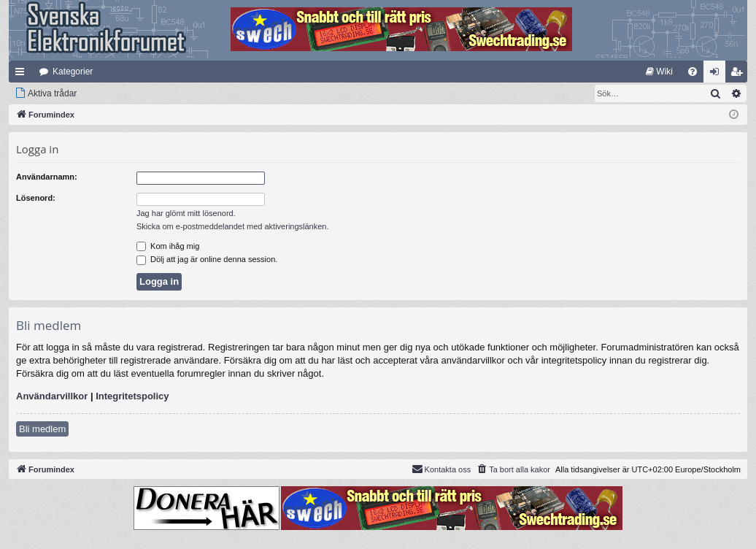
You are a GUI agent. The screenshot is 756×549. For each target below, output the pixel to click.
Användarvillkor (52, 396)
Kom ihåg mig (168, 246)
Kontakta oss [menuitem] (441, 469)
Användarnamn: (47, 177)
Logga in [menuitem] (718, 74)
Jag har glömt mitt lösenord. (186, 213)
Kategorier (73, 72)
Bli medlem (42, 429)
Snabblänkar (23, 74)
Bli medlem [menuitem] (740, 74)
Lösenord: (36, 198)
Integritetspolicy (132, 396)
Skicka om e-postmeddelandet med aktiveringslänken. (233, 226)
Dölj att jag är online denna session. (207, 259)
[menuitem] (659, 72)
